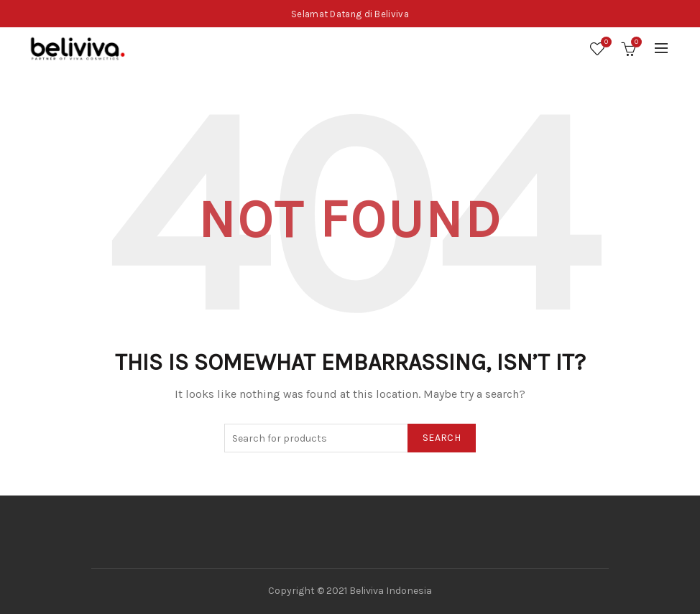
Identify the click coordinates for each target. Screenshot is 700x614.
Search (442, 438)
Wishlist (604, 43)
